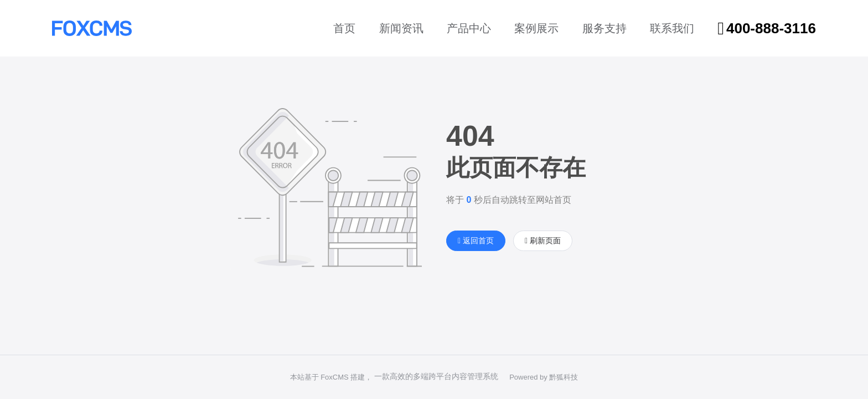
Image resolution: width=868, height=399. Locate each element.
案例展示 (536, 28)
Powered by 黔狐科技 (544, 377)
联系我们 (672, 28)
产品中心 (469, 28)
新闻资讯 (401, 28)
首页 (344, 28)
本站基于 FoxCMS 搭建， (331, 377)
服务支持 (604, 28)
